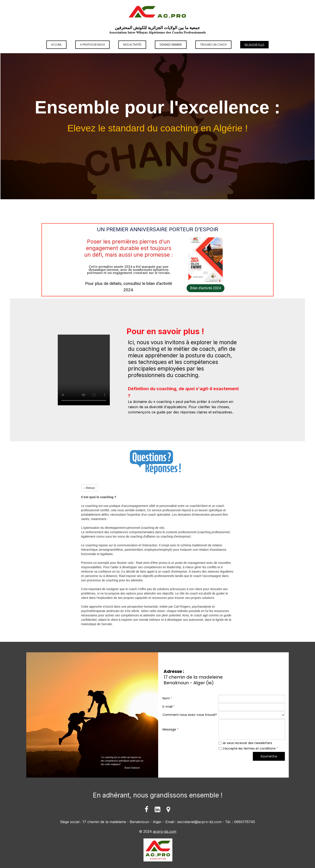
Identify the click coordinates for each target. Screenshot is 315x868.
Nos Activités (132, 45)
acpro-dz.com (165, 831)
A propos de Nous (92, 45)
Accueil (56, 45)
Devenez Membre (171, 45)
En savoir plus (254, 45)
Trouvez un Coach (213, 45)
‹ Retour (90, 488)
